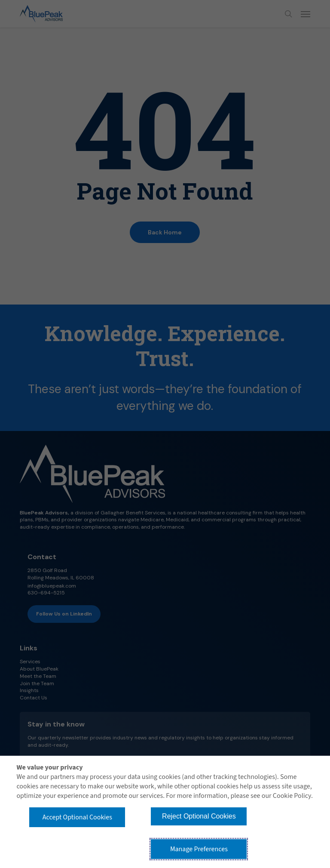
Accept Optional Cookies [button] (77, 817)
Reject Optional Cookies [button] (199, 816)
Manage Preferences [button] (199, 849)
